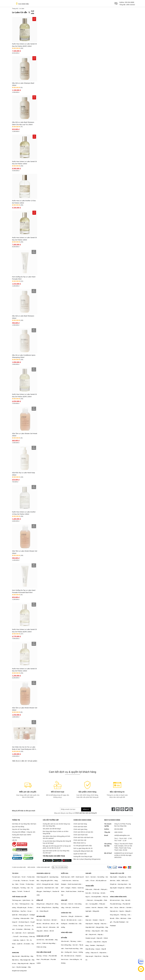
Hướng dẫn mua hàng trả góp (83, 856)
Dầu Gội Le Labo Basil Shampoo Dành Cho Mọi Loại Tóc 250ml (23, 123)
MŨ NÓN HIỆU (41, 916)
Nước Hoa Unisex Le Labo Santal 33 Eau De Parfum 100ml (24, 163)
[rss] (131, 809)
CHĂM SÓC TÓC (66, 913)
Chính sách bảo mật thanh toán (83, 837)
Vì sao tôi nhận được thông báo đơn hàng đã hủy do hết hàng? (57, 842)
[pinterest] (122, 809)
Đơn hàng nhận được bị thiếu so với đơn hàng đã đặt (56, 832)
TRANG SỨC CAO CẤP (117, 873)
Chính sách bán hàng (80, 824)
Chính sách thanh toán (81, 835)
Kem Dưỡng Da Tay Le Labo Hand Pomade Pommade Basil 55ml (24, 591)
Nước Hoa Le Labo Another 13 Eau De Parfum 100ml (24, 202)
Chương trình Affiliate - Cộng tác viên (24, 832)
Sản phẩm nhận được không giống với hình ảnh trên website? (56, 837)
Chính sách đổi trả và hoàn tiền (83, 832)
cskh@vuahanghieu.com (122, 835)
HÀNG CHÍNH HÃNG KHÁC (118, 897)
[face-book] (113, 809)
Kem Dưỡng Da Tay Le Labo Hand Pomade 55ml (24, 278)
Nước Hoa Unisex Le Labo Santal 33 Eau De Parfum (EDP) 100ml (24, 45)
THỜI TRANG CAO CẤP (19, 897)
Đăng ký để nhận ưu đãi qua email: (24, 811)
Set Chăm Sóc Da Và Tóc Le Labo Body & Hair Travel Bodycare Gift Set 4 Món (25, 748)
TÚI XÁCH (15, 873)
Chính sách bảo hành (80, 827)
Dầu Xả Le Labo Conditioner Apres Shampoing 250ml (24, 356)
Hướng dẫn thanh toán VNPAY (22, 835)
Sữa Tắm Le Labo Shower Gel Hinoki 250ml (25, 435)
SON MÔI (88, 873)
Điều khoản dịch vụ (80, 843)
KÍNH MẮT (64, 900)
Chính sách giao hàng (80, 829)
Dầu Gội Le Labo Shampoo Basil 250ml (23, 84)
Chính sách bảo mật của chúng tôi (86, 813)
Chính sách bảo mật (80, 840)
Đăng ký (86, 809)
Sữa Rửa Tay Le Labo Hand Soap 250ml (24, 474)
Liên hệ (14, 840)
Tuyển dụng (16, 837)
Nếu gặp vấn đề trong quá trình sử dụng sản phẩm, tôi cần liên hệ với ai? (57, 847)
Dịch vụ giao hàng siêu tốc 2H (83, 848)
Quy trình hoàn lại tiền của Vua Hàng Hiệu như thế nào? (56, 852)
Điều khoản (31, 867)
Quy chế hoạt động (18, 827)
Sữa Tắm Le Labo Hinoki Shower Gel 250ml (25, 552)
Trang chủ (15, 9)
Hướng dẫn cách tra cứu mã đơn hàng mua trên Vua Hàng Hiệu (56, 825)
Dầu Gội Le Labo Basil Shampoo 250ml (23, 317)
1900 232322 (130, 5)
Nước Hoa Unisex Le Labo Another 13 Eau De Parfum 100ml (24, 513)
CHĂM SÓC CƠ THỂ (43, 936)
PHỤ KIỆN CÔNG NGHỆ (44, 952)
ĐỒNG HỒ (40, 900)
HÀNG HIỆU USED (67, 932)
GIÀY (87, 916)
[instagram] (118, 809)
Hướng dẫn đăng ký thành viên (83, 851)
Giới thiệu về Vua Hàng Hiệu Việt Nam (24, 824)
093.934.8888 (129, 2)
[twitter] (127, 809)
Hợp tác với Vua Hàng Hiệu (21, 829)
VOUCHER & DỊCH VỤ (43, 873)
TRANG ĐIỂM (90, 886)
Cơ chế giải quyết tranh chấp (83, 846)
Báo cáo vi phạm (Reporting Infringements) (87, 859)
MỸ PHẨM (64, 938)
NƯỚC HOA (65, 873)
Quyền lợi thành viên (80, 854)
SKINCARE (16, 953)
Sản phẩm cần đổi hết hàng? (52, 829)
